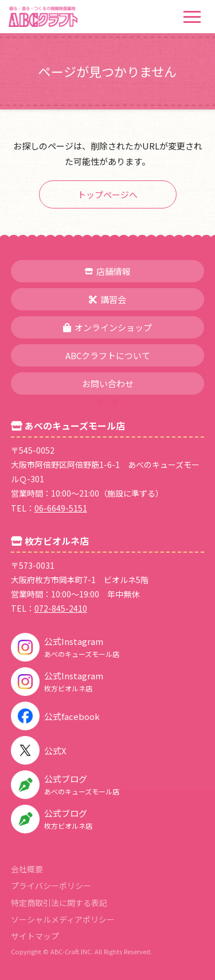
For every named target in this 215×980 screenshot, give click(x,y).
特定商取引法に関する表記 (59, 903)
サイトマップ (35, 936)
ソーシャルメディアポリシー (63, 919)
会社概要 (27, 869)
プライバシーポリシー (51, 885)
